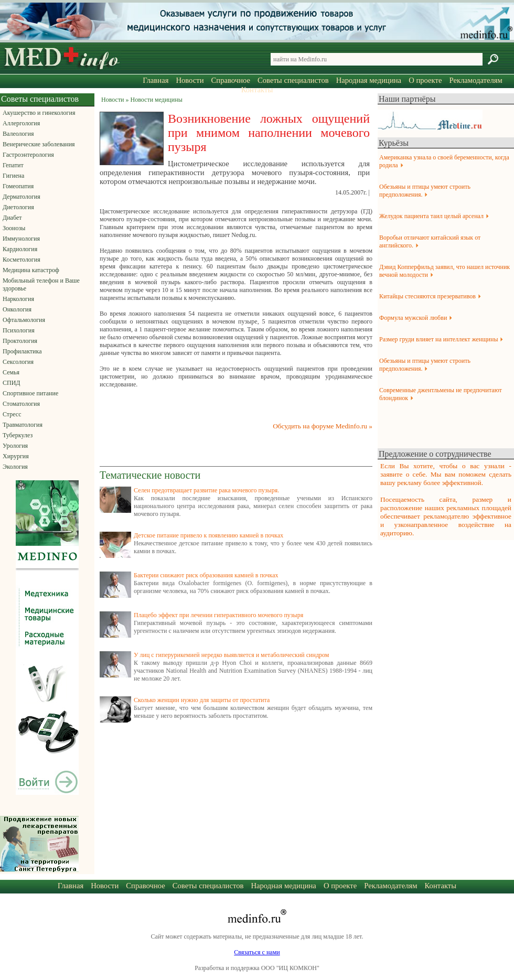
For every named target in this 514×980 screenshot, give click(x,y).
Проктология (20, 341)
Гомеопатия (18, 186)
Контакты (257, 90)
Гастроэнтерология (28, 155)
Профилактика (22, 351)
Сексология (18, 362)
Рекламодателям (475, 80)
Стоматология (21, 404)
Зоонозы (14, 228)
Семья (11, 372)
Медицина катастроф (31, 270)
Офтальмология (24, 320)
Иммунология (21, 239)
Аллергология (21, 123)
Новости (190, 80)
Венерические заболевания (39, 144)
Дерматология (22, 197)
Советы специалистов (293, 80)
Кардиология (20, 249)
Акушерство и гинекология (39, 113)
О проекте (425, 80)
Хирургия (16, 456)
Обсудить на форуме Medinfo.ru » (323, 426)
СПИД (12, 383)
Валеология (18, 134)
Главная (156, 80)
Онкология (17, 309)
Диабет (12, 218)
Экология (15, 467)
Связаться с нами (257, 952)
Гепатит (13, 165)
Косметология (22, 260)
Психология (19, 330)
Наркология (18, 299)
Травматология (23, 425)
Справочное (231, 80)
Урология (15, 446)
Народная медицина (369, 80)
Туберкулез (18, 435)
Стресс (12, 414)
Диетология (18, 207)
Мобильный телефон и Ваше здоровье (41, 284)
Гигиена (13, 176)
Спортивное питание (30, 393)
